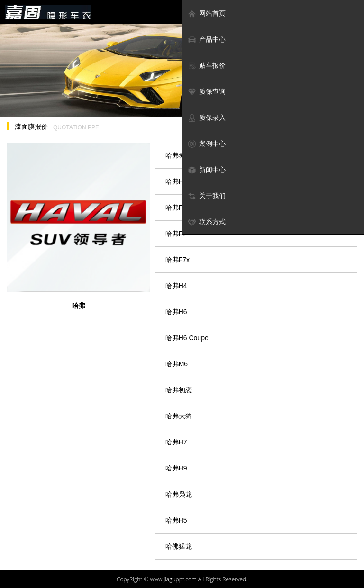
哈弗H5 (176, 520)
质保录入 (206, 118)
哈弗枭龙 (179, 494)
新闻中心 (206, 170)
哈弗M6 (177, 364)
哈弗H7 (176, 442)
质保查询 (206, 92)
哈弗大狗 (179, 416)
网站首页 (206, 14)
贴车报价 (206, 66)
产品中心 (206, 40)
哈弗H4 (176, 286)
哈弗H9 (176, 468)
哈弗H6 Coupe (187, 338)
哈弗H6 (176, 312)
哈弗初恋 (179, 390)
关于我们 (206, 196)
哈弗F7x (177, 260)
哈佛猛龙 (179, 546)
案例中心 (206, 144)
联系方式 (206, 222)
